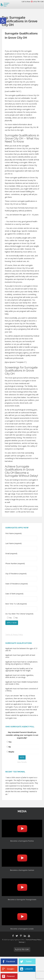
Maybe (11, 752)
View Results (22, 762)
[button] (3, 21)
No (10, 747)
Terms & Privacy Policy (14, 635)
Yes (10, 742)
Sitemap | (22, 942)
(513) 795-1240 (38, 2)
